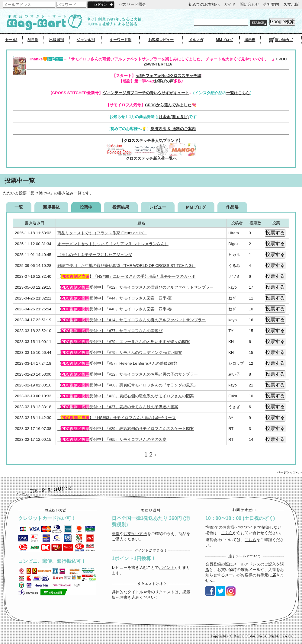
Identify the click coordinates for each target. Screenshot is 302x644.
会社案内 (271, 4)
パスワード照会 (132, 4)
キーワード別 (120, 40)
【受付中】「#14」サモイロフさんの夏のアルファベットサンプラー (132, 320)
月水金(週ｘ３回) (174, 117)
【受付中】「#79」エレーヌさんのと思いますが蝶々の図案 (124, 342)
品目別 (33, 40)
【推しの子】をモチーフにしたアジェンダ (95, 255)
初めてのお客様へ (204, 4)
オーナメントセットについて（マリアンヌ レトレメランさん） (113, 244)
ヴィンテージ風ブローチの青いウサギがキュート (146, 93)
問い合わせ (250, 4)
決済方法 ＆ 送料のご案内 (173, 129)
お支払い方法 (135, 534)
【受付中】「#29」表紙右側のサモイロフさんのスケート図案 (126, 429)
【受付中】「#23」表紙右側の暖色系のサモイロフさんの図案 (126, 396)
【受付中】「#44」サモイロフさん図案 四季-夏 (114, 298)
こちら (227, 533)
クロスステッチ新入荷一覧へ (151, 158)
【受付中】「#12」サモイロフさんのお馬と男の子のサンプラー (128, 374)
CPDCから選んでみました (168, 105)
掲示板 (250, 40)
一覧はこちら (238, 93)
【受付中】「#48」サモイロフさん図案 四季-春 (114, 309)
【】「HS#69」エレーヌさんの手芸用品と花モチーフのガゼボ (126, 276)
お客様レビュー (161, 40)
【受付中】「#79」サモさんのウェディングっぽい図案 (120, 352)
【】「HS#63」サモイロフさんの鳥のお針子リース (117, 418)
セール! (11, 40)
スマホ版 (291, 4)
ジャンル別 (86, 40)
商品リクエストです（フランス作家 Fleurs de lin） (102, 233)
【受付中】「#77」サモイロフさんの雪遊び (110, 331)
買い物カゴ (281, 40)
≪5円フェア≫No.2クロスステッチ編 (168, 76)
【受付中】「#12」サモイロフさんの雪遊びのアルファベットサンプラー (135, 287)
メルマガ (196, 40)
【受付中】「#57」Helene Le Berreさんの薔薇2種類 (117, 363)
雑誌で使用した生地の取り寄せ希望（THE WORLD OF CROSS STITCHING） (126, 266)
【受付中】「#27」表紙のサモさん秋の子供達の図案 (118, 407)
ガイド (230, 4)
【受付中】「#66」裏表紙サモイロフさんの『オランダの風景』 (128, 385)
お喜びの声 (164, 81)
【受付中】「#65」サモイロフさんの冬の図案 (112, 439)
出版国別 (56, 40)
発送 (116, 534)
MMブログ (224, 40)
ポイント (167, 567)
